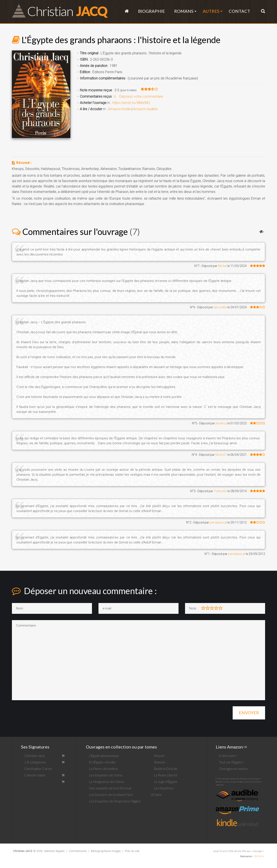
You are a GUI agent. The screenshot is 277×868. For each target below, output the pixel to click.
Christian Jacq (34, 756)
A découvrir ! (228, 756)
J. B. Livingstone (35, 762)
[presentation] (45, 711)
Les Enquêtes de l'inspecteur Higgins (115, 801)
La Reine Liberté (166, 775)
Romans (184, 11)
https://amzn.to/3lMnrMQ (131, 103)
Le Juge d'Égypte (166, 782)
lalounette (220, 307)
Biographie (151, 11)
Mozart (159, 756)
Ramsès (160, 762)
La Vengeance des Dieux (107, 782)
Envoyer (249, 713)
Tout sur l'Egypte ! (231, 762)
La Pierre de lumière (104, 769)
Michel (222, 266)
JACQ (67, 11)
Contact (239, 11)
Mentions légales (54, 851)
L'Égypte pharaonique (104, 756)
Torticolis (220, 491)
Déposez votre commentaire (141, 96)
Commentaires (78, 851)
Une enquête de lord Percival (110, 788)
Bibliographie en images (106, 851)
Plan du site (132, 851)
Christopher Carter (38, 769)
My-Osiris (259, 856)
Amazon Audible (145, 109)
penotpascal (218, 522)
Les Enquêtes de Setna (106, 775)
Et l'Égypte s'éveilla (102, 762)
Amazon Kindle (119, 109)
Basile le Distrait (166, 769)
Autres (211, 11)
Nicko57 (221, 455)
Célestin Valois (35, 775)
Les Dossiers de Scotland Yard (111, 795)
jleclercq (221, 423)
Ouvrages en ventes (233, 769)
